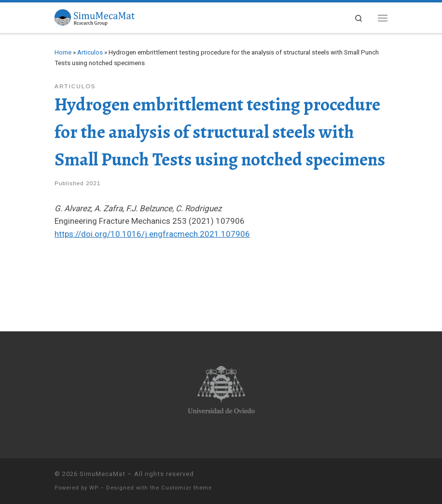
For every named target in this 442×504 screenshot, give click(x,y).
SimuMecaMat (103, 474)
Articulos (90, 52)
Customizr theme (186, 488)
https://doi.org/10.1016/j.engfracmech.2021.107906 (152, 234)
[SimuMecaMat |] (95, 16)
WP (94, 488)
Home (63, 52)
